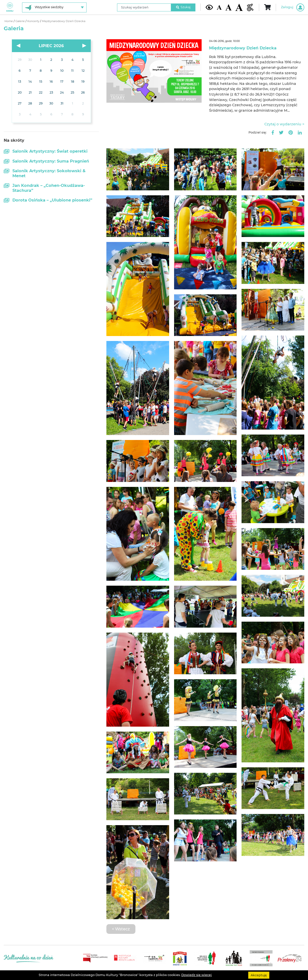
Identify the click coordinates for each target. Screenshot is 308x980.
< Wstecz (121, 929)
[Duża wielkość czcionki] (239, 7)
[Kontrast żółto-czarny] (209, 7)
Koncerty (34, 21)
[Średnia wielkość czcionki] (229, 7)
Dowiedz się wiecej (197, 975)
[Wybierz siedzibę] (54, 7)
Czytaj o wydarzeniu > (284, 124)
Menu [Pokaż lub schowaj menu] (10, 7)
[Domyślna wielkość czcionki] (219, 7)
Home (9, 21)
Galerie (20, 21)
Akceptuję (259, 975)
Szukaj (183, 7)
